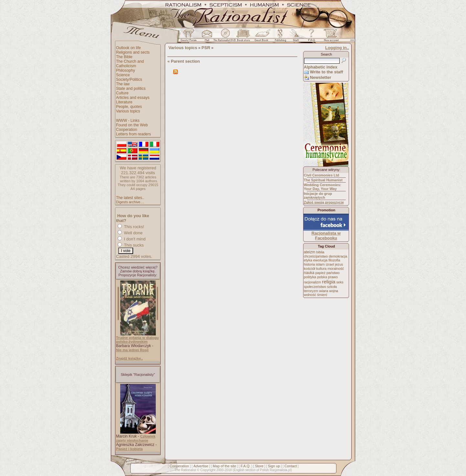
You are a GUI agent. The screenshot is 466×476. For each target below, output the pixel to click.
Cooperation (127, 130)
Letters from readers (133, 134)
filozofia (334, 260)
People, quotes (129, 107)
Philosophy (126, 70)
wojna (334, 291)
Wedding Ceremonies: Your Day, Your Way (323, 187)
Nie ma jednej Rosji (132, 350)
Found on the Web (132, 125)
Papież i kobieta (129, 449)
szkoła (332, 287)
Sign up (274, 466)
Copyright (208, 470)
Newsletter (321, 77)
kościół (309, 269)
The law (123, 84)
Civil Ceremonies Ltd (321, 175)
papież (320, 273)
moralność (336, 269)
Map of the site (224, 466)
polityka (310, 277)
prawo (333, 277)
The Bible (124, 57)
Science (123, 75)
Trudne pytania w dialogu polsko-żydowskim (137, 340)
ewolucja (320, 260)
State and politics (131, 89)
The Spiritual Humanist (323, 180)
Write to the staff (326, 72)
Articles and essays (133, 98)
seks (340, 282)
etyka (308, 260)
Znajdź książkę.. (129, 358)
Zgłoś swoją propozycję (324, 202)
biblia (320, 252)
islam (320, 264)
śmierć (322, 295)
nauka (309, 273)
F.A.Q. (245, 466)
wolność (310, 295)
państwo (333, 273)
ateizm (309, 252)
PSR (206, 48)
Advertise (201, 466)
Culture (122, 93)
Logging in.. (337, 48)
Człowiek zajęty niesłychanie (136, 438)
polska (322, 277)
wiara (323, 291)
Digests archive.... (130, 202)
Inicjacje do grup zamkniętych (318, 196)
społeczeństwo (315, 287)
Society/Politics (129, 79)
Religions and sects (133, 52)
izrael (330, 264)
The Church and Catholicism (130, 64)
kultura (321, 269)
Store (259, 466)
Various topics (128, 111)
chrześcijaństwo (316, 256)
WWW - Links (128, 121)
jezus (339, 264)
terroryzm (311, 291)
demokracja (338, 256)
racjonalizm (312, 282)
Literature (124, 102)
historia (309, 264)
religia (328, 282)
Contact (291, 466)
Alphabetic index (321, 67)
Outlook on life (128, 48)
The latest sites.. (130, 198)
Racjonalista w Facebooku (326, 236)
